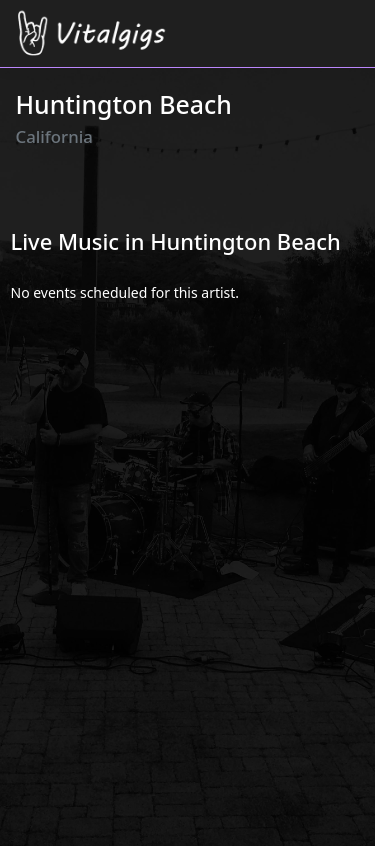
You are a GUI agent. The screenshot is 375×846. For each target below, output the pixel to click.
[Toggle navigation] (347, 21)
